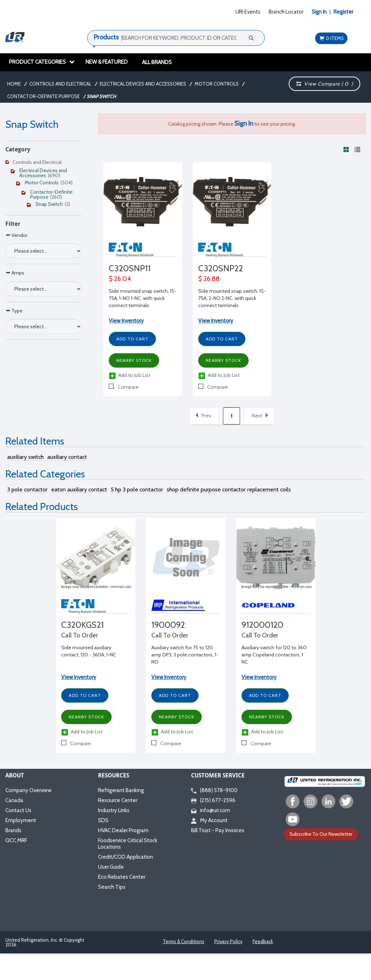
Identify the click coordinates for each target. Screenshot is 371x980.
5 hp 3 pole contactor (137, 489)
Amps (15, 273)
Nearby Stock (134, 360)
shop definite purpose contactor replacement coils (229, 489)
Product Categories (42, 62)
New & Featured (107, 62)
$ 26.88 (209, 279)
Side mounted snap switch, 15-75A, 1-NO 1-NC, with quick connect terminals (143, 298)
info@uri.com (211, 810)
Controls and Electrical (60, 84)
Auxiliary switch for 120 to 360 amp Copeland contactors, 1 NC (274, 655)
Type (14, 311)
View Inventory (126, 321)
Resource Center (118, 800)
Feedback (263, 941)
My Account (209, 820)
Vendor (16, 235)
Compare (124, 387)
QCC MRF (16, 840)
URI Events (248, 12)
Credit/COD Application (126, 857)
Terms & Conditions (184, 941)
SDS (103, 820)
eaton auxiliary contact (79, 489)
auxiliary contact (67, 457)
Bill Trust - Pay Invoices (218, 830)
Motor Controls (217, 84)
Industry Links (114, 810)
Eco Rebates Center (122, 877)
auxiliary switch (25, 457)
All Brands (157, 62)
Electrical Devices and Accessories (143, 84)
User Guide (111, 867)
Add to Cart (132, 339)
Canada (14, 800)
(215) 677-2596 (213, 800)
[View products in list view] (357, 149)
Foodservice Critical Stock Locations (128, 844)
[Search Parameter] (44, 251)
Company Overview (28, 790)
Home (14, 84)
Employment (21, 820)
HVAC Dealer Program (123, 830)
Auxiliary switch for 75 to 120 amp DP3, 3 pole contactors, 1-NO (185, 655)
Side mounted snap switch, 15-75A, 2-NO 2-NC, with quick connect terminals (232, 298)
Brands (13, 830)
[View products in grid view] (346, 149)
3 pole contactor (27, 489)
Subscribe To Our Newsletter (321, 834)
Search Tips (112, 887)
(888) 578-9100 (214, 790)
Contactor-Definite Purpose (43, 96)
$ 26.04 (120, 279)
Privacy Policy (228, 941)
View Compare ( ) (324, 84)
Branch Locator (286, 12)
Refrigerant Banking (121, 790)
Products (106, 37)
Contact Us (18, 810)
